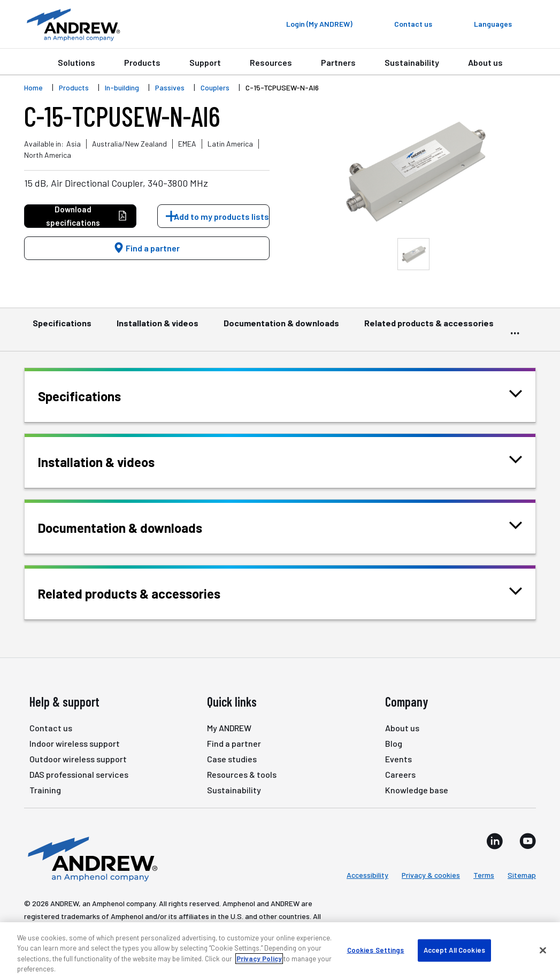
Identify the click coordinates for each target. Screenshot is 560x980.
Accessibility (367, 875)
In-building (122, 87)
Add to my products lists (221, 216)
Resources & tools (242, 774)
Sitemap (522, 875)
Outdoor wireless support (78, 759)
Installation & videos (158, 328)
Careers (400, 774)
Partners (338, 62)
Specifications (62, 328)
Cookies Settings (376, 950)
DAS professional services (79, 774)
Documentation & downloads (281, 328)
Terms (484, 875)
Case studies (232, 759)
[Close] (543, 950)
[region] (280, 951)
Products (142, 62)
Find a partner (147, 248)
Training (45, 790)
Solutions (76, 62)
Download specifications (86, 216)
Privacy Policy (259, 959)
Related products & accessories (429, 328)
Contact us (51, 728)
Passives (170, 87)
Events (398, 759)
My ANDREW (229, 728)
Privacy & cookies (431, 875)
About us (485, 62)
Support (205, 62)
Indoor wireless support (75, 743)
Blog (394, 743)
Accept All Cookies (454, 950)
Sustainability (412, 62)
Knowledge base (417, 790)
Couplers (215, 87)
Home (33, 87)
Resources (271, 62)
